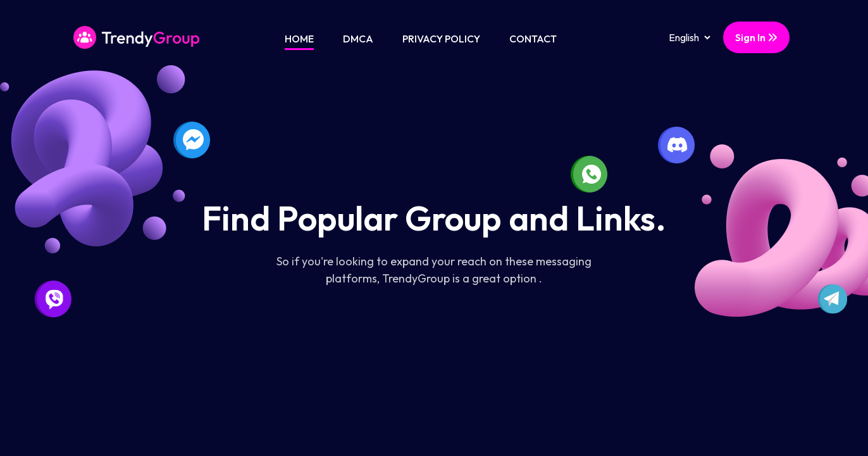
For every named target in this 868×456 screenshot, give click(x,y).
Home (299, 39)
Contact (533, 39)
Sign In (756, 37)
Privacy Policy (441, 39)
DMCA (358, 39)
